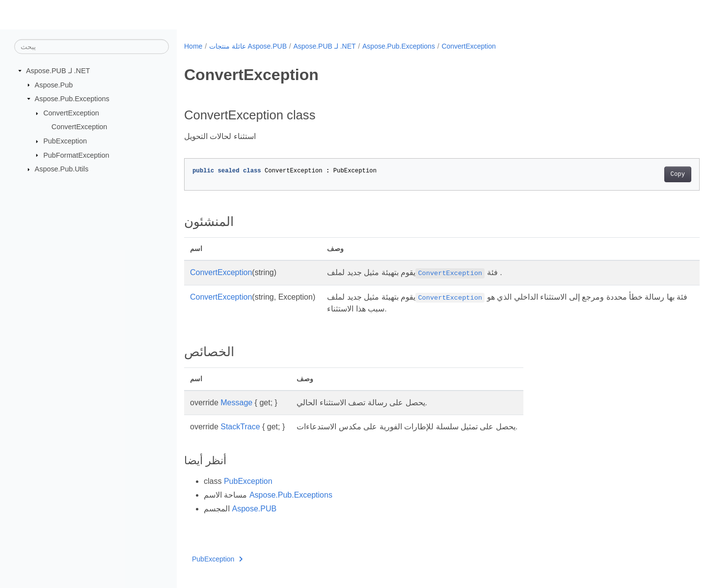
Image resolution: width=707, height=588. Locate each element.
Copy (642, 174)
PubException (65, 141)
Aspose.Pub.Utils (62, 169)
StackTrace (240, 427)
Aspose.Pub (54, 84)
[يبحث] (92, 47)
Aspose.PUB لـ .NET (58, 71)
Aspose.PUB (254, 509)
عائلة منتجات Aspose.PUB (248, 46)
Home (193, 46)
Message (236, 403)
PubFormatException (76, 155)
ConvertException (71, 113)
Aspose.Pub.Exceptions (72, 99)
